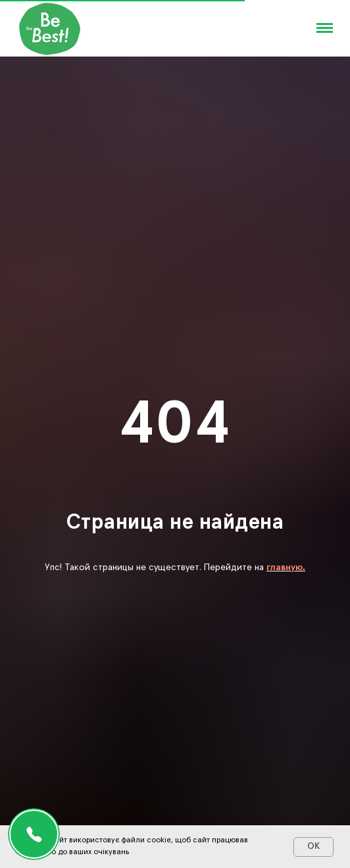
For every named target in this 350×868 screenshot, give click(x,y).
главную (285, 567)
